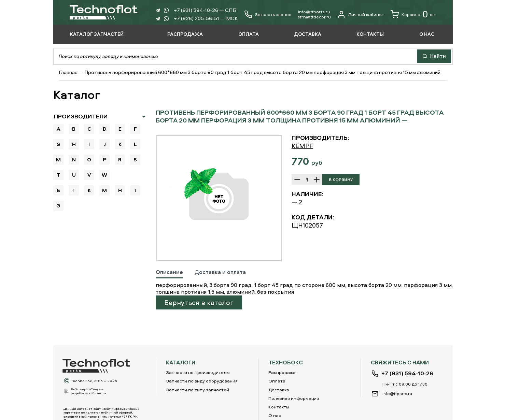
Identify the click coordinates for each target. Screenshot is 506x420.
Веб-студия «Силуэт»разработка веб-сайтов (89, 391)
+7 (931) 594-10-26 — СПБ (205, 10)
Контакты (279, 407)
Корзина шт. (414, 14)
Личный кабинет (361, 14)
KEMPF (302, 146)
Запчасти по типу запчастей (198, 390)
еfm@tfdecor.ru (314, 17)
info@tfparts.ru (314, 12)
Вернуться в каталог (199, 302)
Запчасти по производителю (198, 372)
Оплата (277, 381)
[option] (219, 198)
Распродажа (282, 372)
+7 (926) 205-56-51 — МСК (206, 18)
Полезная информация (294, 398)
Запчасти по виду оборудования (202, 381)
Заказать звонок (273, 15)
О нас (275, 415)
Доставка (279, 390)
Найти (434, 56)
